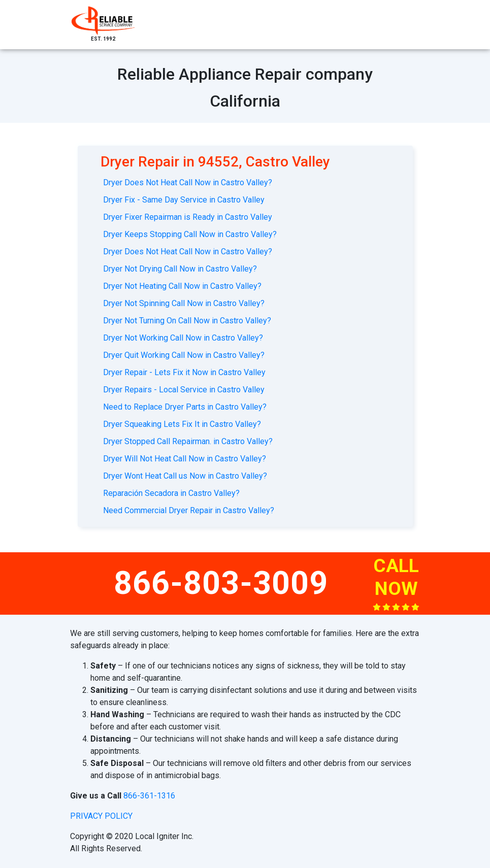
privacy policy (101, 816)
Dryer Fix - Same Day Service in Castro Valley (184, 200)
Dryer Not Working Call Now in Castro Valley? (183, 338)
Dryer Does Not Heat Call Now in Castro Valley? (188, 182)
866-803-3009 (221, 583)
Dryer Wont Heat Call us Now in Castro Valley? (185, 476)
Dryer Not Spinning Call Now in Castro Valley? (184, 303)
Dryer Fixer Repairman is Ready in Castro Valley (188, 217)
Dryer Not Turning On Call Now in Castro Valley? (187, 321)
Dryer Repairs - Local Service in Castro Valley (184, 390)
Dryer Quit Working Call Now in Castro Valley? (184, 355)
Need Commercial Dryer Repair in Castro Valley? (189, 510)
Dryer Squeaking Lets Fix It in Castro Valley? (182, 424)
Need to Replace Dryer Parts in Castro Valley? (185, 407)
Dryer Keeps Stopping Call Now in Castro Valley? (190, 234)
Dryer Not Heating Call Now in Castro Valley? (182, 286)
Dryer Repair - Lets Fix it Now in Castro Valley (184, 372)
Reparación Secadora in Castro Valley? (171, 493)
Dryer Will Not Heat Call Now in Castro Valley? (185, 459)
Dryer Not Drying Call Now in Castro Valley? (180, 269)
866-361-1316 (149, 796)
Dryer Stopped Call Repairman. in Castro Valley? (188, 441)
